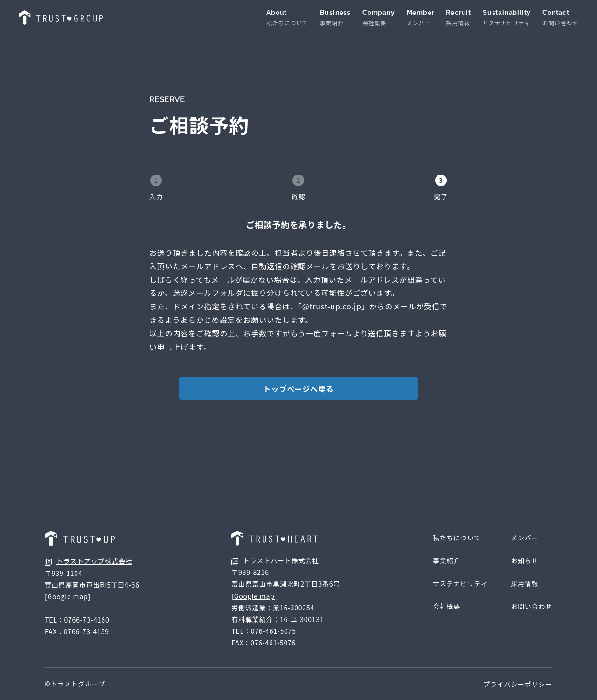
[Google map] (68, 596)
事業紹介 (447, 560)
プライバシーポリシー (518, 684)
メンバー (524, 538)
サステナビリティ (460, 583)
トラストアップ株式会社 (89, 561)
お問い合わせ (531, 606)
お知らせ (524, 560)
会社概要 (447, 606)
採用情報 (524, 583)
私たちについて (457, 538)
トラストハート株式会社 (275, 560)
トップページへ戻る (299, 389)
